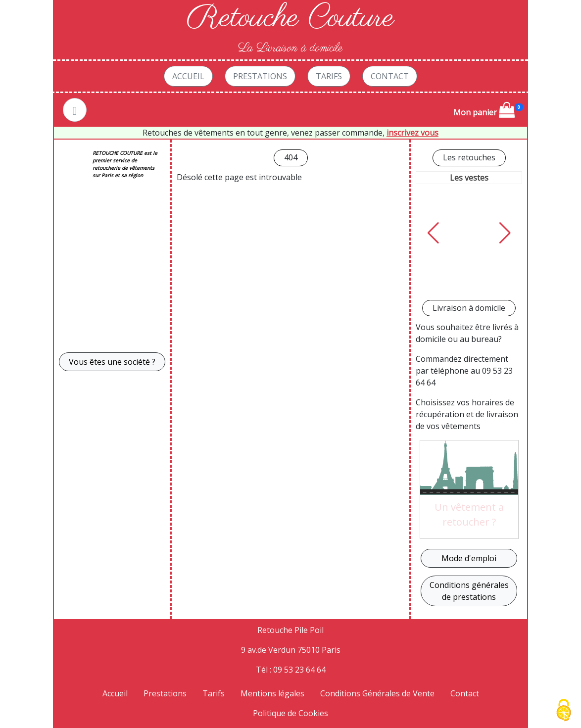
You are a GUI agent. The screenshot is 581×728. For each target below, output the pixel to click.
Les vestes (469, 178)
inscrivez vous (412, 133)
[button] (433, 233)
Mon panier (484, 110)
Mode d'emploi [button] (469, 558)
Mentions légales (272, 693)
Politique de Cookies (290, 713)
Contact (390, 76)
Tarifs (329, 76)
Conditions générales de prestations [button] (469, 591)
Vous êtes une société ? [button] (112, 362)
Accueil (188, 76)
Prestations (260, 76)
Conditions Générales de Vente (377, 693)
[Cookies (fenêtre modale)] (564, 711)
